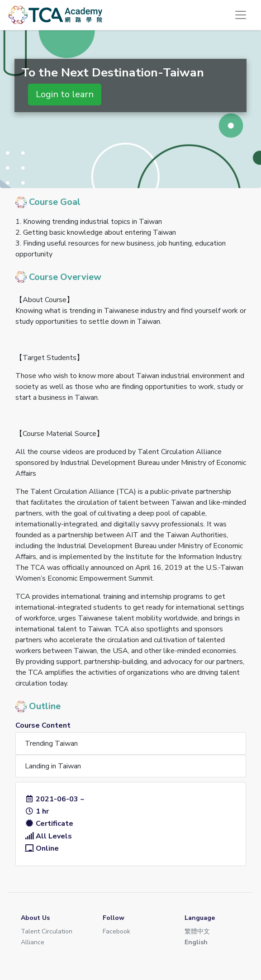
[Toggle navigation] (241, 15)
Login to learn (65, 94)
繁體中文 (197, 931)
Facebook (116, 931)
